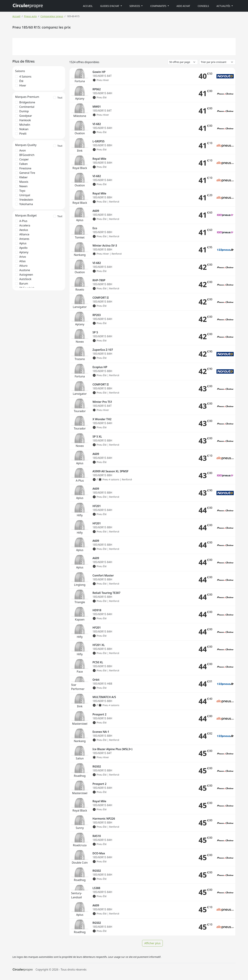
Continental (27, 107)
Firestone (25, 168)
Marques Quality (26, 145)
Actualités (224, 6)
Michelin (25, 125)
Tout (60, 98)
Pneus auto (30, 16)
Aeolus (24, 230)
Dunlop (24, 111)
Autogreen (26, 275)
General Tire (27, 173)
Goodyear (26, 116)
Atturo (23, 266)
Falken (24, 164)
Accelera (25, 225)
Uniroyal (25, 195)
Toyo (22, 191)
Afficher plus (152, 943)
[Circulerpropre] (23, 970)
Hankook (25, 120)
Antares (24, 239)
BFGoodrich (27, 155)
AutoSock (25, 279)
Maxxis (24, 182)
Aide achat (183, 6)
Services (135, 6)
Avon (23, 150)
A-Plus (23, 221)
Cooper (24, 159)
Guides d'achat (110, 6)
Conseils (203, 6)
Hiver (23, 85)
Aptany (24, 252)
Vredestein (26, 200)
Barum (24, 284)
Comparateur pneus (52, 16)
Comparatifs (159, 6)
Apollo (23, 248)
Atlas (22, 261)
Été (21, 81)
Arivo (23, 257)
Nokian (24, 129)
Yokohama (26, 204)
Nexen (23, 186)
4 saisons (25, 77)
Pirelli (23, 134)
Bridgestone (27, 102)
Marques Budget (26, 215)
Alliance (24, 234)
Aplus (23, 243)
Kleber (24, 177)
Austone (25, 270)
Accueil (88, 6)
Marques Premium (27, 97)
